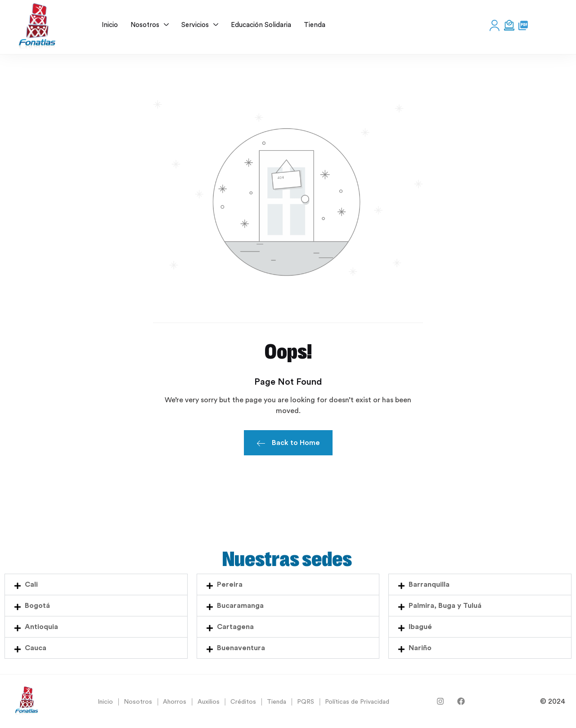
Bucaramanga (240, 606)
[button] (96, 584)
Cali (31, 584)
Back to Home (288, 444)
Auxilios (209, 702)
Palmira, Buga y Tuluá (445, 606)
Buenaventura (241, 648)
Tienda (277, 702)
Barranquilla (429, 584)
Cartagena (235, 627)
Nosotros (138, 702)
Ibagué (420, 627)
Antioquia (41, 627)
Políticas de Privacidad (357, 702)
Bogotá (37, 606)
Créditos (243, 702)
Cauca (36, 648)
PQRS (306, 702)
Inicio (105, 702)
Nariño (420, 648)
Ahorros (175, 702)
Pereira (230, 584)
